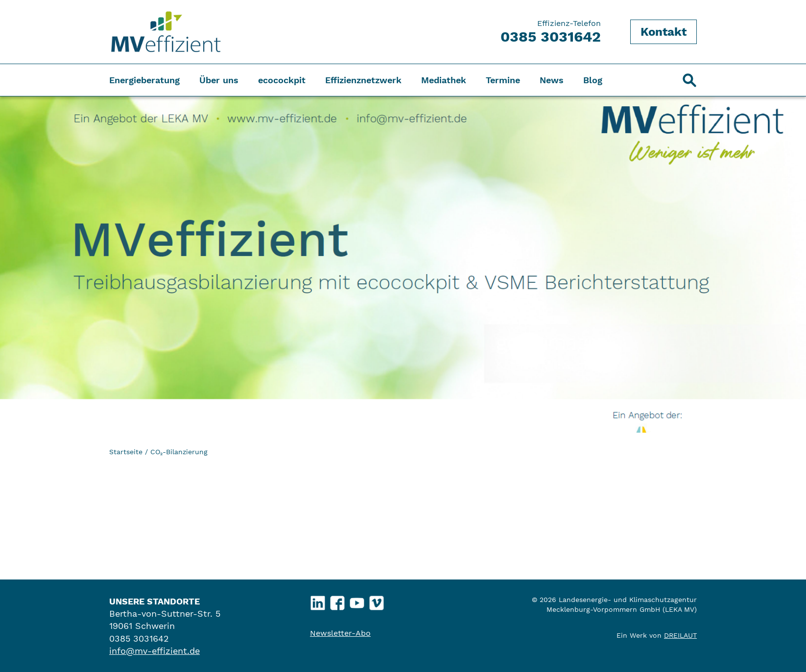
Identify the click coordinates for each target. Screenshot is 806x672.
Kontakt (664, 32)
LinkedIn (318, 601)
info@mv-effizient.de (154, 651)
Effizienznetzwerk (363, 80)
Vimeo (377, 601)
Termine (503, 80)
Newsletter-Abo (340, 633)
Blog (593, 80)
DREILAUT (680, 635)
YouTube (357, 601)
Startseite (126, 452)
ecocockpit (282, 80)
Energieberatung (144, 80)
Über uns (219, 80)
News (552, 80)
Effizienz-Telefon (551, 32)
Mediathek (444, 80)
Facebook (338, 601)
